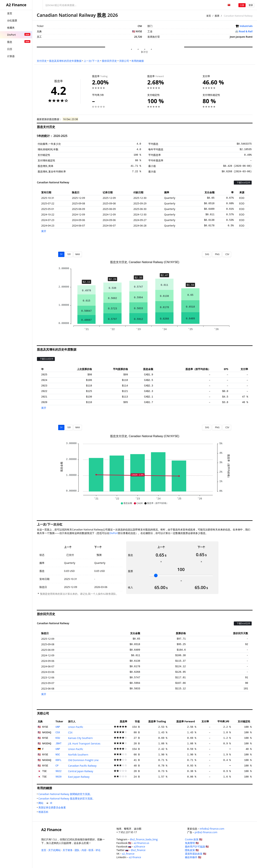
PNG (217, 254)
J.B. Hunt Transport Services (84, 744)
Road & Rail (246, 31)
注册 (242, 5)
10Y (69, 254)
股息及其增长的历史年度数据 (65, 61)
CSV (227, 254)
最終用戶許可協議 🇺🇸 (197, 846)
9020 (59, 777)
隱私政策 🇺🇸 (192, 850)
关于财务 (68, 850)
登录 (251, 5)
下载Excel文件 (243, 183)
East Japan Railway (79, 777)
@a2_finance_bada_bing (144, 839)
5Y (61, 254)
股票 (217, 16)
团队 (77, 850)
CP (57, 766)
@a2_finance (138, 850)
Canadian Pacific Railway (82, 766)
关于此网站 (54, 850)
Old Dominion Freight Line (83, 760)
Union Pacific (75, 727)
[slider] (156, 575)
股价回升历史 (109, 61)
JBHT (59, 744)
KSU (58, 738)
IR (52, 803)
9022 (59, 771)
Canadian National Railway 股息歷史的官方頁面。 (67, 798)
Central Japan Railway (80, 771)
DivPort (114, 533)
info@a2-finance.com (212, 829)
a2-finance (135, 857)
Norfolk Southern (78, 755)
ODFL (59, 760)
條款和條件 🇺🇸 (193, 857)
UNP (58, 727)
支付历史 (42, 61)
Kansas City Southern (80, 738)
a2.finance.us (142, 843)
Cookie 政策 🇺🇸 (194, 839)
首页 (209, 16)
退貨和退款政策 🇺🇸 (196, 854)
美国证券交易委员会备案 (53, 807)
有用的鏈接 (138, 61)
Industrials (246, 26)
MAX (78, 254)
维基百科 (44, 812)
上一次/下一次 (92, 61)
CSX (58, 733)
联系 (91, 850)
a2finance (140, 846)
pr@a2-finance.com (206, 832)
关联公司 (124, 61)
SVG (207, 254)
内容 (84, 850)
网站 (42, 803)
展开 (44, 231)
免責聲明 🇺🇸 (192, 843)
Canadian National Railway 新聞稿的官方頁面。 (66, 794)
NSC (58, 755)
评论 (98, 850)
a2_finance (128, 854)
